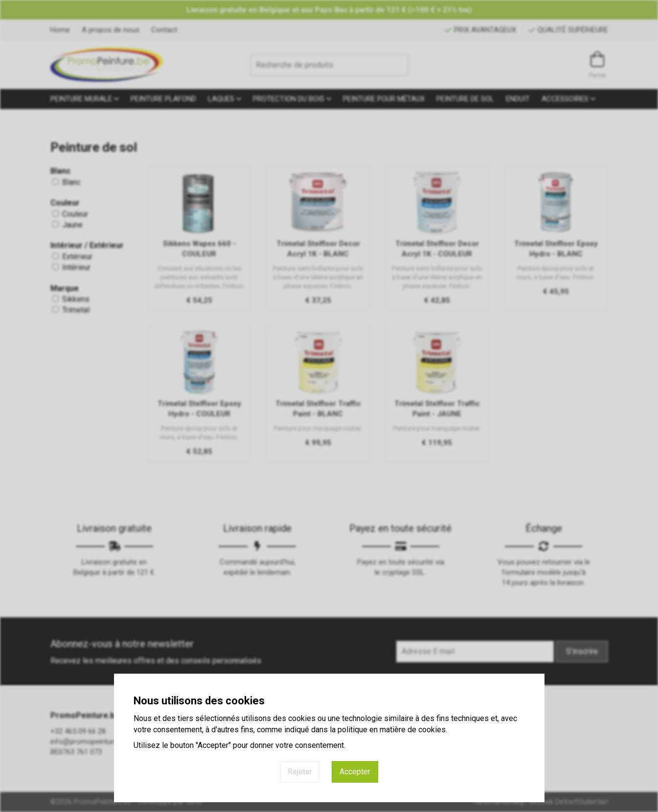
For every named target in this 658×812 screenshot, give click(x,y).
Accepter (355, 772)
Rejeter (300, 772)
